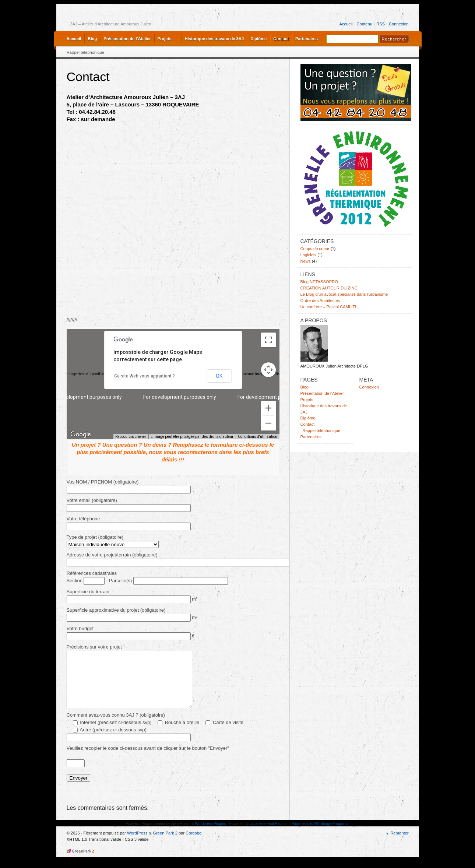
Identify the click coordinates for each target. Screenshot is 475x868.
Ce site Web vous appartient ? (145, 376)
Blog (92, 39)
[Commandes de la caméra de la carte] (268, 370)
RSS (381, 24)
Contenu (365, 24)
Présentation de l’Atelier (127, 39)
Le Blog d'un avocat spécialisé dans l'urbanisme (344, 294)
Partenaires (307, 39)
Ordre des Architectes (320, 301)
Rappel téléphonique (86, 52)
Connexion (399, 24)
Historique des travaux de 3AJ (214, 39)
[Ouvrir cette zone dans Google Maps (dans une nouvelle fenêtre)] (81, 435)
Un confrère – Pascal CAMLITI (328, 307)
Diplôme (258, 39)
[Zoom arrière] (268, 423)
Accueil (346, 24)
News (306, 261)
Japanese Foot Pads (267, 835)
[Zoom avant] (268, 408)
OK (219, 376)
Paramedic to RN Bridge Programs (320, 835)
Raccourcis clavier (131, 437)
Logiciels (309, 255)
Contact (281, 39)
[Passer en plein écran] (268, 340)
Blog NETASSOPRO (319, 282)
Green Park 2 (165, 844)
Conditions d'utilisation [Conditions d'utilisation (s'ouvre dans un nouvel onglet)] (258, 437)
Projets (165, 39)
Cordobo (193, 844)
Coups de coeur (315, 249)
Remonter (399, 844)
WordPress (137, 844)
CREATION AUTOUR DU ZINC (329, 288)
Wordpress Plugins (211, 835)
